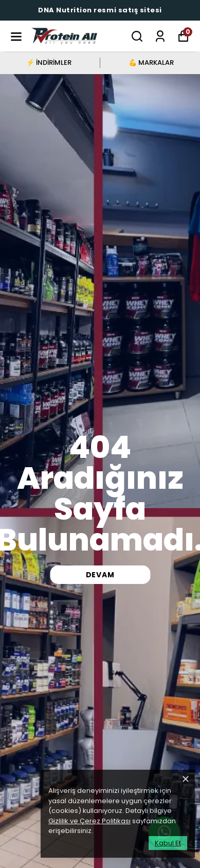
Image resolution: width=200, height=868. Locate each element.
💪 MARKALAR (151, 63)
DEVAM (100, 575)
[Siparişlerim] (160, 36)
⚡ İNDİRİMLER (49, 63)
